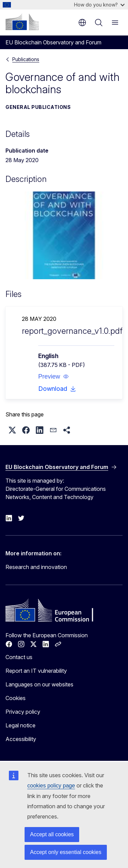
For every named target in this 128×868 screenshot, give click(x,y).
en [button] (82, 23)
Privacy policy (23, 712)
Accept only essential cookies (66, 852)
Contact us (19, 657)
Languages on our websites (39, 684)
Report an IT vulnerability (36, 671)
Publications (26, 59)
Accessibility (21, 739)
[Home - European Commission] (22, 22)
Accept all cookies (52, 834)
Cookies (16, 698)
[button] (54, 376)
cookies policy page (51, 786)
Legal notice (20, 725)
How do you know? (99, 5)
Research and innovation (36, 567)
